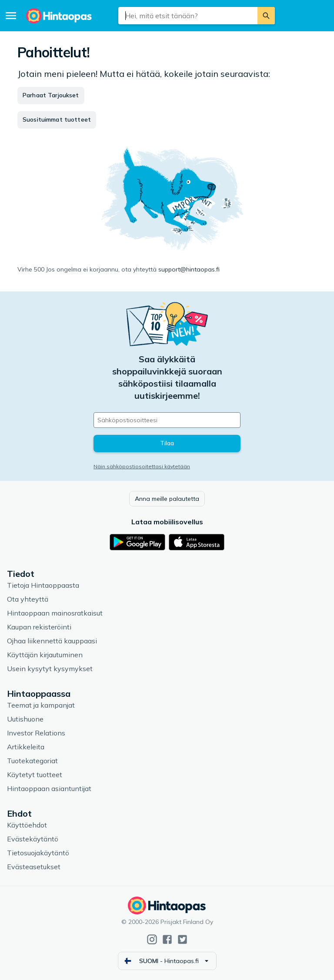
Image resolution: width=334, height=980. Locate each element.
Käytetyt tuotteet (35, 775)
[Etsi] (266, 16)
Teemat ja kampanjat (41, 705)
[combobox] (188, 16)
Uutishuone (25, 719)
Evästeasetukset (34, 867)
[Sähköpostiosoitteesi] (167, 420)
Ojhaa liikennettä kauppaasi (52, 641)
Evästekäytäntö (33, 839)
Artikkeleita (26, 747)
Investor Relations (36, 733)
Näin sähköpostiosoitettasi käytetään (142, 466)
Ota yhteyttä (28, 599)
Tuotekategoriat (32, 761)
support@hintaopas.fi (189, 269)
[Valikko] (11, 16)
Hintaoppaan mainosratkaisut (55, 613)
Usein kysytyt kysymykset (50, 669)
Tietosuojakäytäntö (38, 853)
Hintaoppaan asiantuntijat (49, 788)
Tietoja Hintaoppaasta (43, 585)
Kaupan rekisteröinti (39, 627)
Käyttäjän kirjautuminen (45, 655)
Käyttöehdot (27, 825)
